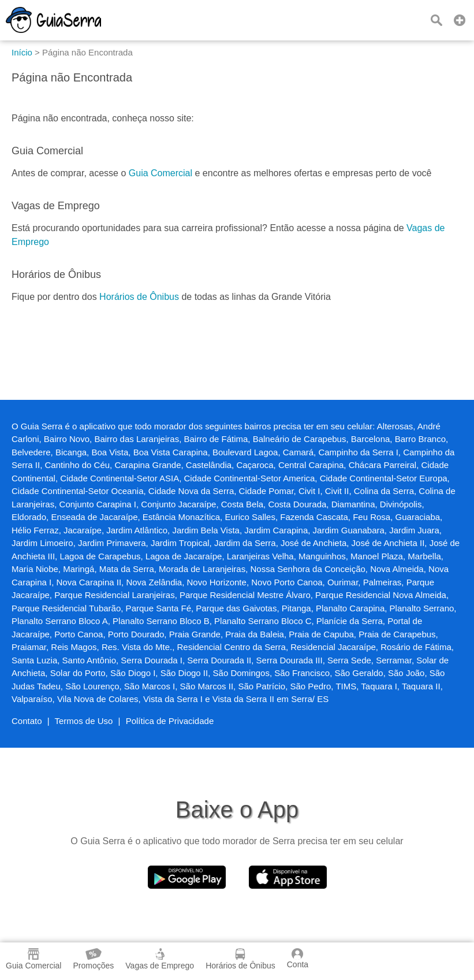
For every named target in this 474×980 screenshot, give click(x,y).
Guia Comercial (161, 173)
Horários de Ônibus (139, 297)
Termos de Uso (84, 721)
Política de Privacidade (170, 721)
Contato (27, 721)
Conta (298, 959)
